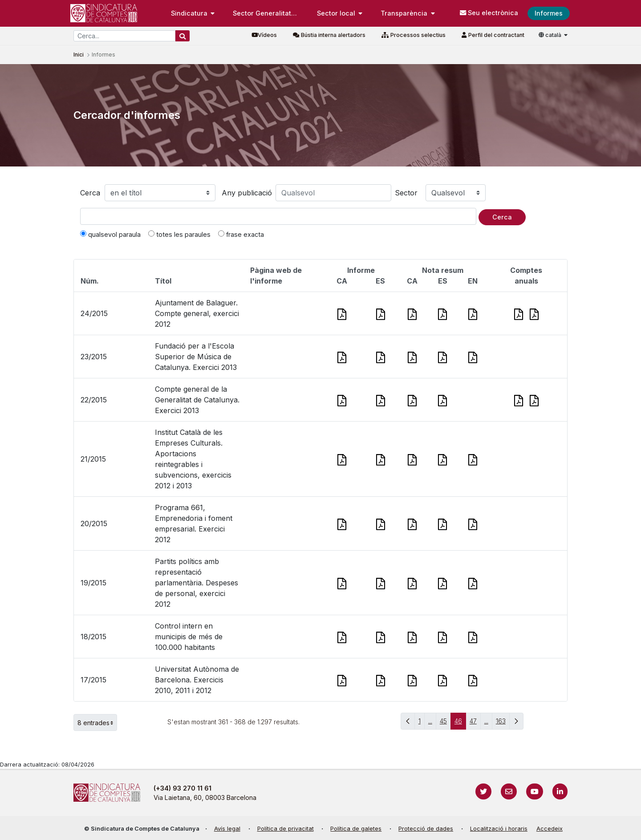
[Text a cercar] (278, 216)
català (551, 35)
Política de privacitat (286, 829)
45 (445, 723)
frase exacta (241, 234)
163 (503, 723)
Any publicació (247, 193)
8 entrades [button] (97, 722)
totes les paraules (179, 234)
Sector (406, 193)
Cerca (90, 193)
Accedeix (550, 829)
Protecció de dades (426, 829)
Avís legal (227, 829)
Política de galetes (356, 829)
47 (475, 723)
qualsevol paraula (110, 234)
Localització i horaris (499, 829)
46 (460, 723)
